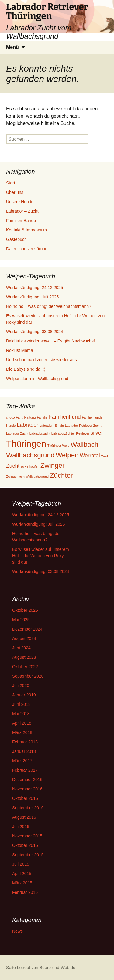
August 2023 (24, 657)
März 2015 (22, 883)
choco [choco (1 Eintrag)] (10, 417)
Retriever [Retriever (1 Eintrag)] (83, 433)
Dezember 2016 (27, 780)
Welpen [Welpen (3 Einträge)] (67, 455)
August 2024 (24, 638)
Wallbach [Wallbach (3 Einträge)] (84, 445)
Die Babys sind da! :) (26, 369)
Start (11, 183)
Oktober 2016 (25, 798)
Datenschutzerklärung (27, 249)
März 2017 (22, 761)
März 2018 (22, 732)
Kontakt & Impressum (26, 230)
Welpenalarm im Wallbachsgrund (37, 379)
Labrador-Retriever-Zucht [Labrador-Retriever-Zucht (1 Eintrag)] (83, 426)
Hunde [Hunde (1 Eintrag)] (11, 426)
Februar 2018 (25, 742)
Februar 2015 (25, 892)
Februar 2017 (25, 770)
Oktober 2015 (25, 845)
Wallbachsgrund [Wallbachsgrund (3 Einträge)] (30, 455)
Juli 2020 (21, 685)
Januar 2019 (24, 695)
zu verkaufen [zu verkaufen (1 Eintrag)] (30, 466)
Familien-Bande (21, 221)
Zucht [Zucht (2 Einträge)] (13, 466)
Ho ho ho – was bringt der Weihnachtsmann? (49, 306)
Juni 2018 (21, 704)
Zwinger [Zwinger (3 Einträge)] (52, 465)
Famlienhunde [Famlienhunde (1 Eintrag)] (92, 417)
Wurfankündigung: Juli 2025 (32, 297)
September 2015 (28, 855)
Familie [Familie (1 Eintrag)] (42, 417)
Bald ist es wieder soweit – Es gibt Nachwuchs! (50, 341)
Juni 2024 (21, 648)
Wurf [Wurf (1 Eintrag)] (105, 456)
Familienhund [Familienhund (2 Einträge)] (65, 417)
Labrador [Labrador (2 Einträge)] (28, 425)
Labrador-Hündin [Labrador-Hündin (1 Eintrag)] (52, 426)
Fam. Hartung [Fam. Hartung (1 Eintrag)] (26, 417)
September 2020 (28, 676)
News (17, 931)
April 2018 (22, 723)
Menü (12, 47)
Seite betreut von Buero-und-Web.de (41, 968)
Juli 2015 (21, 864)
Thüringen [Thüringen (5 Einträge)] (26, 444)
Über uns (15, 192)
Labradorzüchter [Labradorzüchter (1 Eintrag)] (63, 433)
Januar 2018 (24, 751)
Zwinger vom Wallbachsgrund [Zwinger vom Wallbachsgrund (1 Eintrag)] (27, 477)
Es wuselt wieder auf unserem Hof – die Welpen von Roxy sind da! (41, 556)
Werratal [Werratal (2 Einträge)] (90, 456)
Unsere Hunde (20, 202)
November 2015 (27, 836)
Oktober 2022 (25, 667)
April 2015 (22, 874)
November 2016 (27, 789)
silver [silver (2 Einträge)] (97, 433)
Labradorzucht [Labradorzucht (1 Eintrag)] (40, 433)
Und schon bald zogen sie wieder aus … (44, 360)
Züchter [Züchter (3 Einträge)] (61, 475)
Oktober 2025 (25, 610)
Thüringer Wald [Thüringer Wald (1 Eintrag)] (58, 446)
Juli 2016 (21, 827)
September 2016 (28, 808)
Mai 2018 (21, 714)
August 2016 (24, 817)
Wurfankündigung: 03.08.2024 (35, 332)
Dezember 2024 (27, 629)
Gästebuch (16, 239)
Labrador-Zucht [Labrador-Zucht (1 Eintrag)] (17, 433)
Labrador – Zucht (22, 211)
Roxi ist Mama (20, 350)
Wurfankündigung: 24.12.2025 (35, 288)
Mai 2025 (21, 620)
